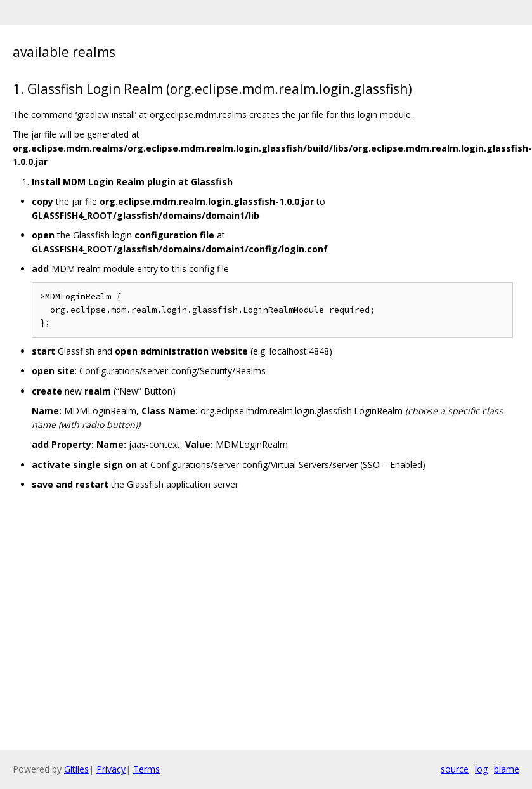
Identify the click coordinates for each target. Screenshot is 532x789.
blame (507, 769)
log (481, 769)
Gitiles (76, 769)
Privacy (111, 769)
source (455, 769)
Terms (146, 769)
